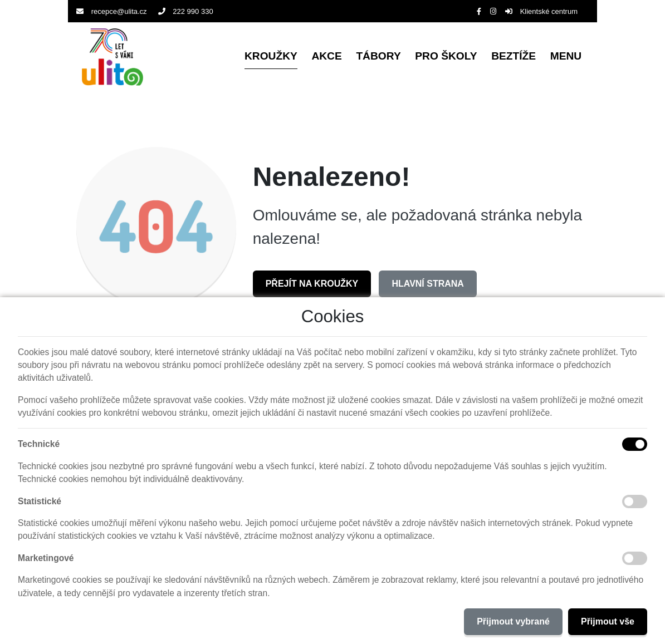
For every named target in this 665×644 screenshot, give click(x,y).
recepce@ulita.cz (112, 11)
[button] (566, 57)
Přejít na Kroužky (312, 284)
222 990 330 (186, 11)
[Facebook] (479, 11)
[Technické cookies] (635, 444)
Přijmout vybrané (513, 621)
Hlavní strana (427, 284)
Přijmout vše (608, 621)
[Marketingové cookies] (635, 558)
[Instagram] (493, 11)
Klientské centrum (541, 11)
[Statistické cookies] (635, 502)
